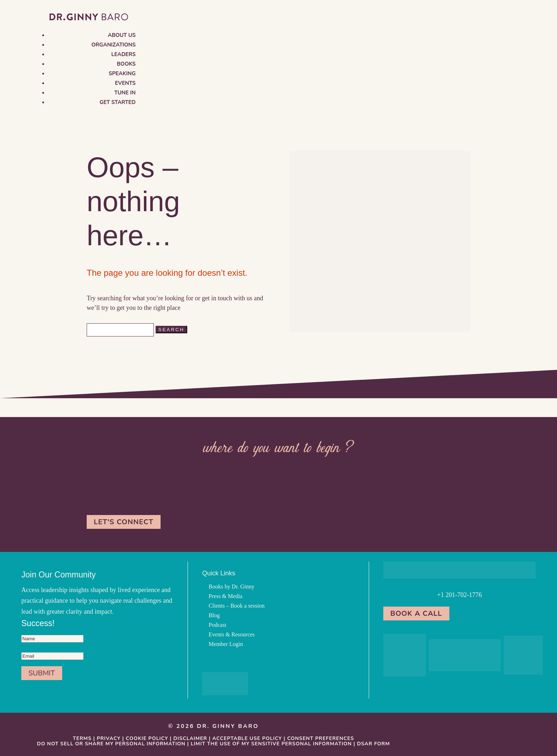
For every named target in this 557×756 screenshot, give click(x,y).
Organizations (113, 45)
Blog (214, 615)
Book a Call (416, 613)
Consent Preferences (320, 738)
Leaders (123, 54)
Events (125, 83)
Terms (82, 738)
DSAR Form (374, 744)
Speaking (122, 73)
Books (126, 64)
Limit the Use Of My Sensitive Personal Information (271, 744)
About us (122, 35)
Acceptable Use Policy (247, 738)
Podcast (217, 625)
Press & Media (225, 596)
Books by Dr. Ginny (231, 587)
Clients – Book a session (236, 606)
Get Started (118, 102)
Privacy (109, 738)
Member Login (226, 644)
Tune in (125, 93)
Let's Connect (124, 522)
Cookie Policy (147, 738)
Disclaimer (190, 738)
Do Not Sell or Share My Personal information (111, 744)
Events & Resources (232, 634)
